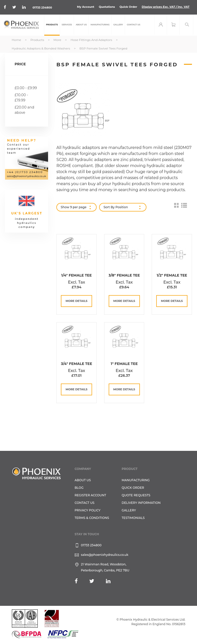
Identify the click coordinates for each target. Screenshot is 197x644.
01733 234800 (42, 8)
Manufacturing (136, 480)
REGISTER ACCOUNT (90, 495)
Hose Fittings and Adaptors (92, 40)
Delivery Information (141, 503)
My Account (86, 7)
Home (17, 40)
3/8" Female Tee (124, 275)
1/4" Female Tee (77, 275)
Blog (79, 488)
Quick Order (128, 7)
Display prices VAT (166, 7)
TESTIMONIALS (133, 518)
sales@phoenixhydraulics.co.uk (105, 555)
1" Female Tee (124, 364)
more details (77, 301)
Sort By (109, 207)
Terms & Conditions (92, 518)
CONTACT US (85, 503)
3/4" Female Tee (76, 364)
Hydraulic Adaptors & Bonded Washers (41, 48)
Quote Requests (136, 495)
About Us (83, 480)
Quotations (107, 7)
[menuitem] (52, 25)
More (58, 40)
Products (38, 40)
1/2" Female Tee (172, 275)
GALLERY (129, 510)
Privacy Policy (88, 510)
